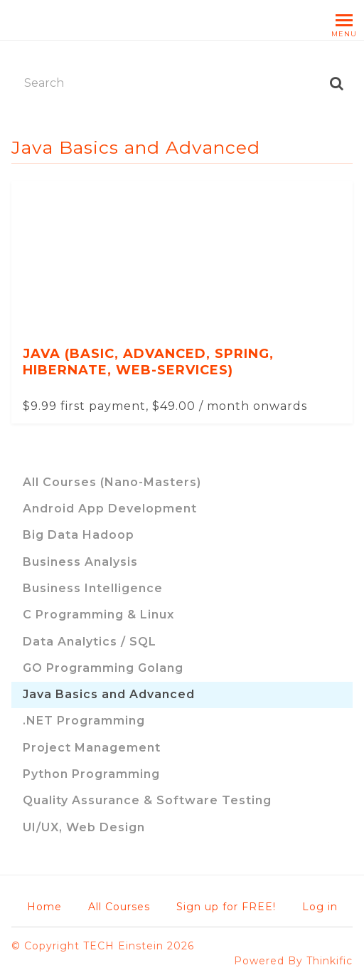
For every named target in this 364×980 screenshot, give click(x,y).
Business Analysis (80, 562)
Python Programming (91, 774)
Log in (320, 907)
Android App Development (110, 509)
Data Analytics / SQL (90, 642)
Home (44, 907)
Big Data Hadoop (79, 535)
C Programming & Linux (98, 615)
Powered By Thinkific (293, 961)
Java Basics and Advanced (109, 694)
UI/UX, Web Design (84, 827)
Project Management (92, 748)
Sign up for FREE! (226, 907)
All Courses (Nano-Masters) (112, 482)
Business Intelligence (93, 588)
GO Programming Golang (103, 668)
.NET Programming (84, 721)
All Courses (119, 907)
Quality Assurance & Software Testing (147, 800)
